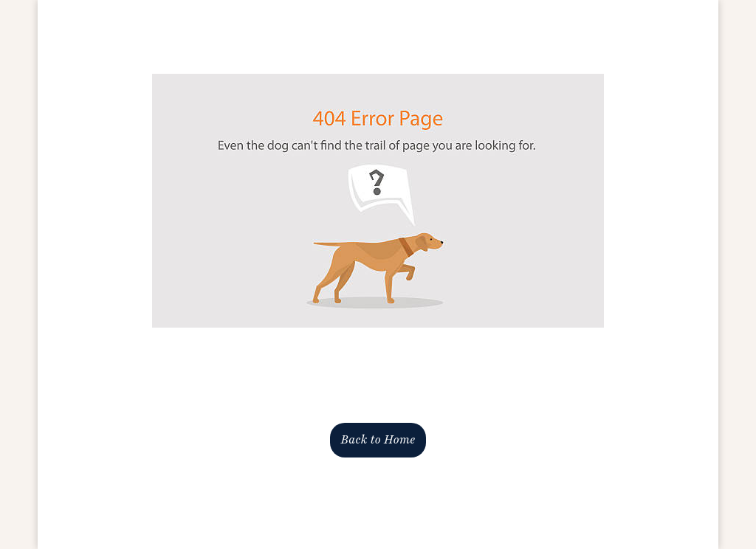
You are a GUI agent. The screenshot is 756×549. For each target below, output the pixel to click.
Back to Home (378, 440)
